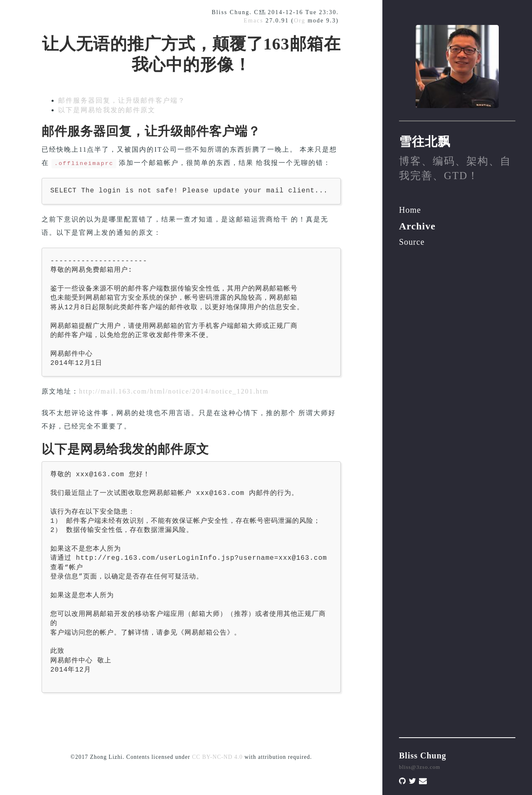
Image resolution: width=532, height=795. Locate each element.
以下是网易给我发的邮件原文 (107, 110)
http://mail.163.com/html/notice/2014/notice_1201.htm (174, 391)
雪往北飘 (425, 142)
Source (412, 242)
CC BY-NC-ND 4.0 (217, 757)
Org (300, 21)
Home (410, 210)
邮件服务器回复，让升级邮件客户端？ (122, 100)
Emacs (253, 21)
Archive (417, 226)
